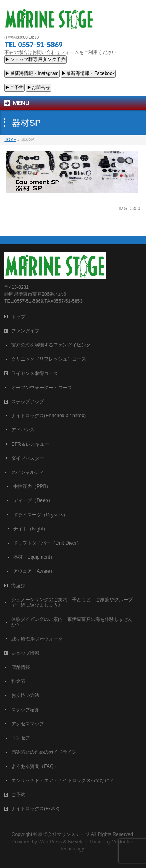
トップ (18, 317)
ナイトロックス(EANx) (35, 809)
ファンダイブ (25, 331)
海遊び (18, 586)
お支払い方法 (25, 695)
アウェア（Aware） (34, 571)
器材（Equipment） (34, 557)
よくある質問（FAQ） (35, 766)
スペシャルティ (28, 472)
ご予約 (18, 795)
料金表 (18, 681)
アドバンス (23, 430)
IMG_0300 (129, 209)
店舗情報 (21, 667)
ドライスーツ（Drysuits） (40, 515)
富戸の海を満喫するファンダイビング (51, 345)
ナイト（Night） (31, 529)
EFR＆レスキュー (30, 444)
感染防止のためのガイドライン (44, 752)
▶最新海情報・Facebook (88, 73)
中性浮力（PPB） (32, 486)
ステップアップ (28, 402)
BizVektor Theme (86, 842)
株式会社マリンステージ (64, 834)
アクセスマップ (28, 724)
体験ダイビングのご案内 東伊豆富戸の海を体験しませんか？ (72, 622)
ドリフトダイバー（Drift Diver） (47, 543)
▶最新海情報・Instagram (32, 73)
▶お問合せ (39, 88)
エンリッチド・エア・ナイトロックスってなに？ (63, 780)
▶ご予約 (14, 88)
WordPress (50, 842)
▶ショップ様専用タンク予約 (35, 59)
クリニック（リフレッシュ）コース (49, 359)
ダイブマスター (28, 458)
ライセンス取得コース (35, 373)
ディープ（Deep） (33, 500)
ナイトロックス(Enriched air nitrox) (48, 416)
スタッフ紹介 (25, 710)
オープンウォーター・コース (42, 388)
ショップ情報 (25, 653)
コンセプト (23, 738)
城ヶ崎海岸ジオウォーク (37, 639)
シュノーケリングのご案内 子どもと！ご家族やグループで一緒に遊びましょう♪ (72, 602)
